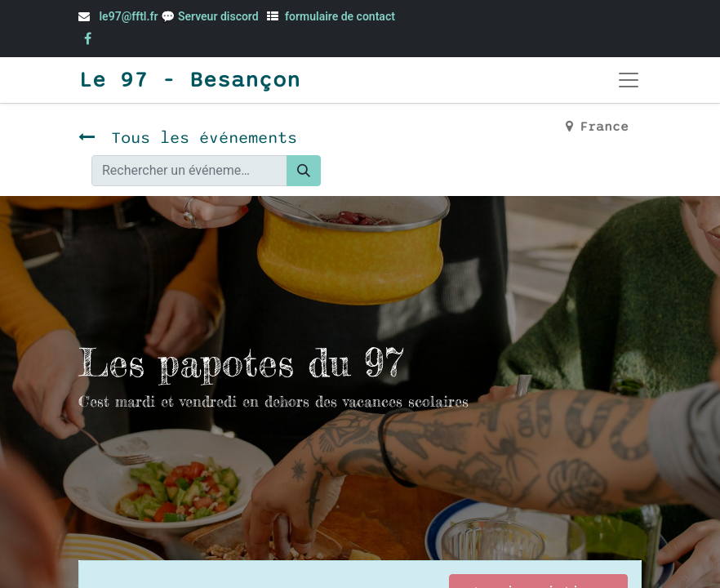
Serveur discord (220, 16)
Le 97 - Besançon (189, 80)
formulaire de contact (340, 16)
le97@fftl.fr (128, 16)
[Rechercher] (304, 171)
